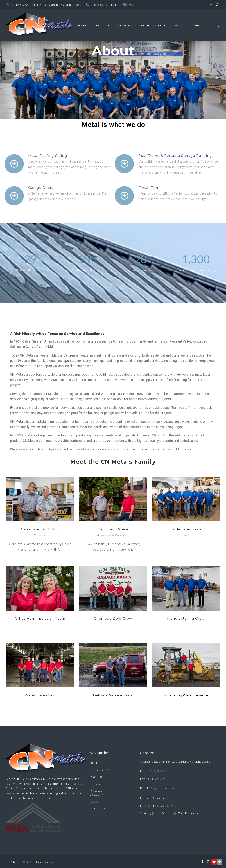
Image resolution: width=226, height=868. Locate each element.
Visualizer (134, 5)
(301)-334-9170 (159, 771)
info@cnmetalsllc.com (163, 788)
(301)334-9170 (110, 5)
